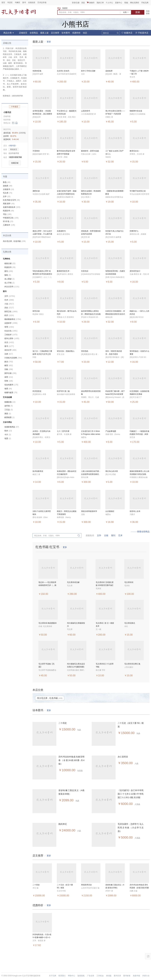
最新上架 (44, 33)
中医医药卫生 (11, 218)
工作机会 (100, 976)
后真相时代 (61, 231)
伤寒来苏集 (37, 71)
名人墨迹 (9, 279)
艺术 (120, 535)
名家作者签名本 (12, 207)
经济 (9, 315)
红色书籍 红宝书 (11, 200)
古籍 (106, 535)
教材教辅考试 (13, 319)
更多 (49, 42)
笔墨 (8, 438)
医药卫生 (11, 312)
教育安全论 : (135, 151)
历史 (9, 308)
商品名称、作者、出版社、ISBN (72, 12)
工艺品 (9, 410)
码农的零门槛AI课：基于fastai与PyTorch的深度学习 (115, 394)
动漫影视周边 (12, 427)
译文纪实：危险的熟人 (66, 351)
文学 (99, 535)
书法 (7, 214)
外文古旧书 (12, 287)
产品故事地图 (111, 431)
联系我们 (62, 976)
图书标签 (127, 976)
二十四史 (63, 723)
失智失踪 (85, 271)
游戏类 (8, 186)
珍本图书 (66, 33)
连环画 (9, 406)
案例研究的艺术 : (64, 271)
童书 (9, 346)
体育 (9, 377)
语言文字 (10, 350)
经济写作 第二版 (63, 391)
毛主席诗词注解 (73, 582)
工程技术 (11, 335)
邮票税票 (9, 417)
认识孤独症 (110, 511)
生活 (9, 342)
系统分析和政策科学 (89, 511)
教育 (9, 366)
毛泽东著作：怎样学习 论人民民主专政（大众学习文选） (131, 828)
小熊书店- (12, 146)
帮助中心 (72, 976)
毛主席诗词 (129, 582)
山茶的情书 (86, 111)
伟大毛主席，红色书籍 (14, 241)
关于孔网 (53, 976)
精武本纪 (63, 824)
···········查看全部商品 (140, 532)
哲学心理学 (12, 339)
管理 (9, 327)
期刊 (113, 535)
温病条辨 (109, 71)
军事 (9, 381)
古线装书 (8, 189)
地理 (8, 389)
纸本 (8, 431)
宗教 (9, 369)
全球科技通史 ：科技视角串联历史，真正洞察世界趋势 (42, 114)
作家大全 (146, 976)
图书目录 (117, 976)
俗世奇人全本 (135, 511)
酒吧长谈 (36, 191)
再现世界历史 (86, 885)
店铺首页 (23, 33)
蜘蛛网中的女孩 (136, 111)
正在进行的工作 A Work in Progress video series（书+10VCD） (91, 434)
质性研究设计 (135, 271)
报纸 (8, 275)
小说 (9, 304)
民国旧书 (8, 211)
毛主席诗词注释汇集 (132, 664)
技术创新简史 (38, 471)
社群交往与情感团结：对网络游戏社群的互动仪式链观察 (115, 314)
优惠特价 (76, 33)
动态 (85, 33)
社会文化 (11, 331)
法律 (9, 354)
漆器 (8, 414)
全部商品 (34, 33)
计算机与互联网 (13, 358)
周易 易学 (9, 204)
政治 (9, 362)
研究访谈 (36, 311)
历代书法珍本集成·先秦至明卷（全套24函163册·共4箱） (71, 760)
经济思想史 (37, 391)
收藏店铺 (15, 163)
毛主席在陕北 (130, 623)
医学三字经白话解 (88, 71)
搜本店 (106, 33)
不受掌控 (36, 151)
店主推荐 (55, 33)
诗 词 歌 (8, 221)
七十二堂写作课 (63, 431)
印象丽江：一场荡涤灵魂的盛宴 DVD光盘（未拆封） (139, 434)
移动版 (109, 976)
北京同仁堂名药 (63, 71)
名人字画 (9, 283)
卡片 (8, 435)
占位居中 (19, 12)
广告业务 (91, 976)
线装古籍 (10, 263)
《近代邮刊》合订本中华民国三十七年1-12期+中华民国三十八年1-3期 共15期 (131, 794)
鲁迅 (7, 182)
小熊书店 (7, 112)
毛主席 (8, 193)
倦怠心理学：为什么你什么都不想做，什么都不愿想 (42, 234)
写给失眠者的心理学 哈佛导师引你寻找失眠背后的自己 (42, 274)
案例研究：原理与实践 (90, 151)
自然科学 (11, 323)
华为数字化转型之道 (138, 191)
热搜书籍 (136, 976)
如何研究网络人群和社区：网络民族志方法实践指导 (91, 314)
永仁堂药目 (123, 757)
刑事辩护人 (134, 231)
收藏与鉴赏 (11, 393)
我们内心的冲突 (112, 471)
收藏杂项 (10, 402)
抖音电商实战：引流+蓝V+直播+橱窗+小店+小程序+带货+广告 (42, 937)
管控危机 (85, 351)
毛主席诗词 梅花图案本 (48, 623)
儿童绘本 (9, 225)
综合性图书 (11, 385)
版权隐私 (81, 976)
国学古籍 (10, 373)
